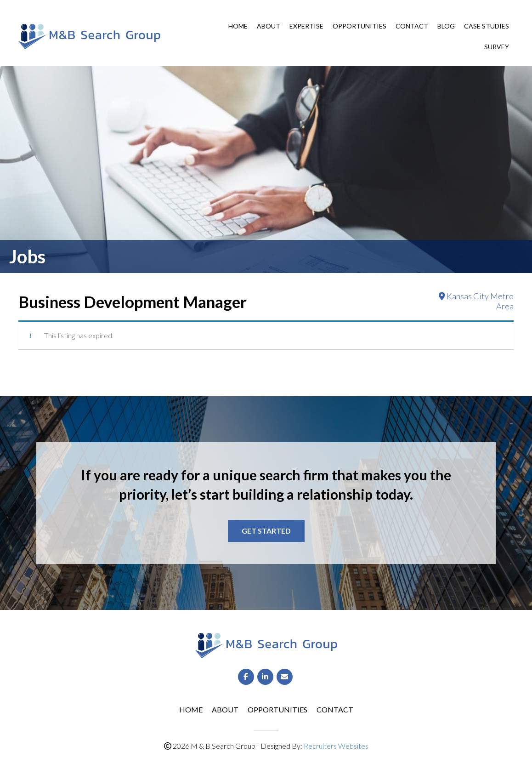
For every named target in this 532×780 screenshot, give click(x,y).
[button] (266, 531)
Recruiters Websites (336, 746)
